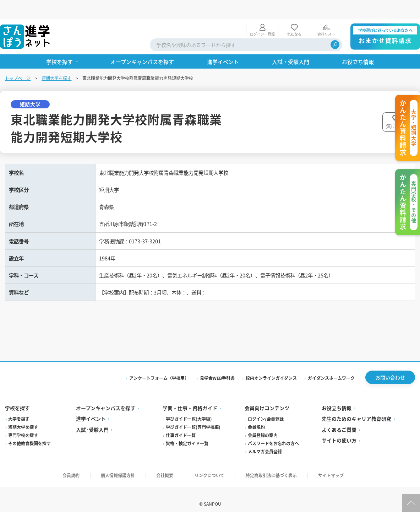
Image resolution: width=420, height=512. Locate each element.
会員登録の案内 (263, 426)
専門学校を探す (24, 426)
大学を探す (20, 410)
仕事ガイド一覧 (181, 426)
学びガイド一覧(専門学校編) (193, 418)
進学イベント (92, 410)
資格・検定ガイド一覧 (187, 434)
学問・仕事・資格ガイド (190, 399)
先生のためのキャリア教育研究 (356, 410)
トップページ (18, 59)
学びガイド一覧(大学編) (189, 410)
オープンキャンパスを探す (106, 399)
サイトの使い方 (339, 431)
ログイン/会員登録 (266, 410)
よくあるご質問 (339, 421)
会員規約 (256, 418)
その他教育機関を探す (30, 434)
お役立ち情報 (336, 399)
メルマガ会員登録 (265, 443)
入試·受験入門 (93, 421)
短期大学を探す (57, 59)
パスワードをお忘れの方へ (273, 434)
